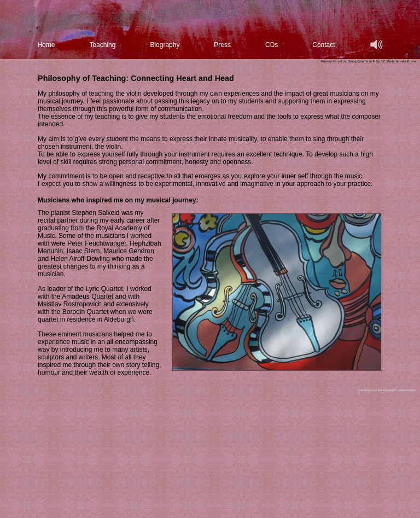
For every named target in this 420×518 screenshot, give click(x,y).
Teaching (102, 45)
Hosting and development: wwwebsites (387, 390)
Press (222, 45)
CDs (272, 45)
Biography (165, 45)
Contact (323, 45)
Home (46, 45)
